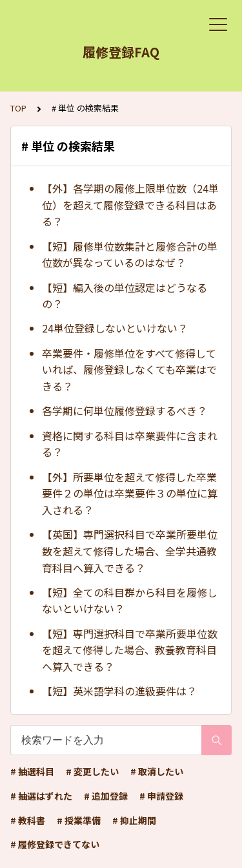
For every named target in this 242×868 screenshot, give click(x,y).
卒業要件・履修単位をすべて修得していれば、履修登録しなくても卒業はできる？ (129, 370)
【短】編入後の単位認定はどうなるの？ (125, 296)
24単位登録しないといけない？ (115, 328)
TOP (18, 108)
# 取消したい (157, 771)
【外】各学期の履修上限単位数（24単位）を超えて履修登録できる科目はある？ (130, 205)
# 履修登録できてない (55, 844)
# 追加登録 (106, 796)
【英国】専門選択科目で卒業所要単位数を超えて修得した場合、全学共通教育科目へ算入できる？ (130, 551)
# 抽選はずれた (41, 796)
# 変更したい (92, 771)
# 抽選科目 (32, 771)
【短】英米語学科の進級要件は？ (119, 691)
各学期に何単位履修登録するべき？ (125, 410)
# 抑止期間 (134, 820)
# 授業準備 (79, 820)
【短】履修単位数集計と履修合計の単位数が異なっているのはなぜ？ (130, 255)
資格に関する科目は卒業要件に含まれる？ (130, 444)
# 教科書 (28, 820)
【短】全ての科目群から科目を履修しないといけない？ (130, 601)
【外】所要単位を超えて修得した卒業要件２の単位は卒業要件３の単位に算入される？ (130, 493)
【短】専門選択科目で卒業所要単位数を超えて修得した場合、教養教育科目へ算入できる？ (130, 650)
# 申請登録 (161, 796)
